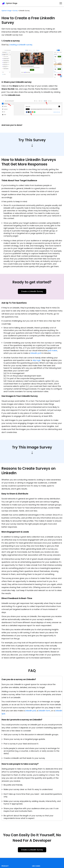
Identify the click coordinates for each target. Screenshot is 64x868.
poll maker (53, 350)
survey (15, 11)
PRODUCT (5, 866)
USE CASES (36, 866)
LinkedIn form (44, 711)
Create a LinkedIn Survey (32, 291)
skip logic (37, 360)
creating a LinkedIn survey (21, 45)
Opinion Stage (6, 11)
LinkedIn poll (36, 353)
